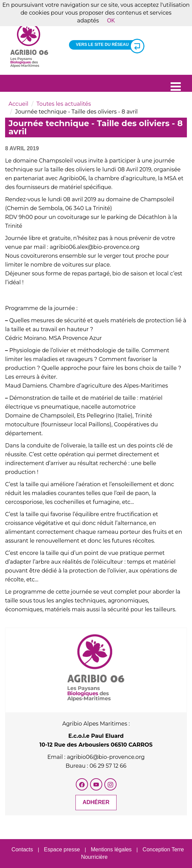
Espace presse (62, 849)
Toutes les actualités (64, 104)
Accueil (18, 104)
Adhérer (96, 802)
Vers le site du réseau (107, 45)
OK (111, 21)
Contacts (22, 849)
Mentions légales (111, 849)
